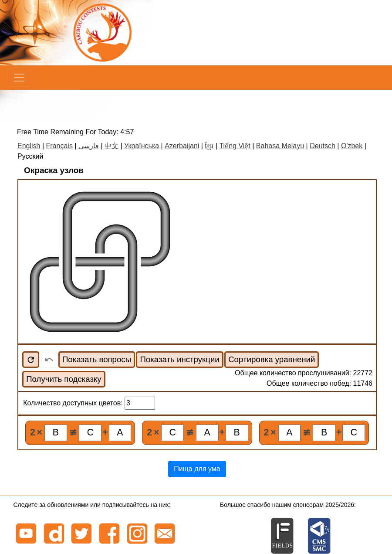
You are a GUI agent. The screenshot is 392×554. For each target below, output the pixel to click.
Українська (142, 146)
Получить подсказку (64, 379)
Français (59, 146)
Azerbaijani (182, 146)
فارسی (89, 146)
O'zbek (352, 146)
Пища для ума (197, 469)
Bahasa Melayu (280, 146)
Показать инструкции (179, 359)
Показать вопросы (97, 359)
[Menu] (19, 78)
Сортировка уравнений (272, 359)
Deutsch (323, 146)
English (29, 146)
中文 (112, 146)
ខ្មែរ (209, 146)
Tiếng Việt (235, 146)
